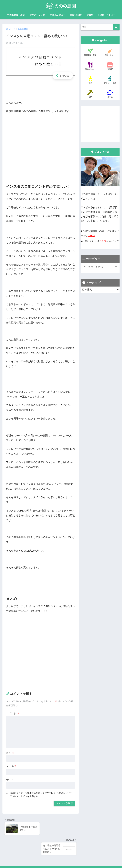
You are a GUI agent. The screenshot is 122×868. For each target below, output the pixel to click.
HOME (61, 853)
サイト (10, 780)
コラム (110, 94)
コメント (13, 713)
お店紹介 (76, 15)
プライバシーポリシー (48, 860)
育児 (90, 15)
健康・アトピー (107, 15)
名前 (10, 753)
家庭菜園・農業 (16, 15)
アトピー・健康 (110, 80)
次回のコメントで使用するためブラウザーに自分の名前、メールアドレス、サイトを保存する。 (41, 795)
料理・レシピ (37, 15)
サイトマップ (68, 860)
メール (12, 766)
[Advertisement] (41, 91)
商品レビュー (58, 15)
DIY (90, 94)
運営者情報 (30, 860)
